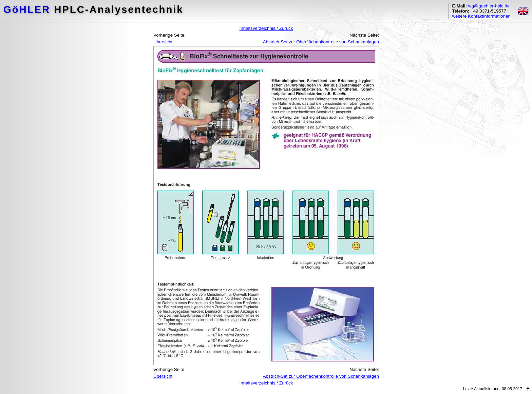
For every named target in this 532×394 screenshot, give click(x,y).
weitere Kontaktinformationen (481, 16)
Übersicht (163, 42)
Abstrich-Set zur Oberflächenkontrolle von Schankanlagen (321, 42)
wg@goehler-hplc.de (489, 6)
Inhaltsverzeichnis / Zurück (266, 28)
